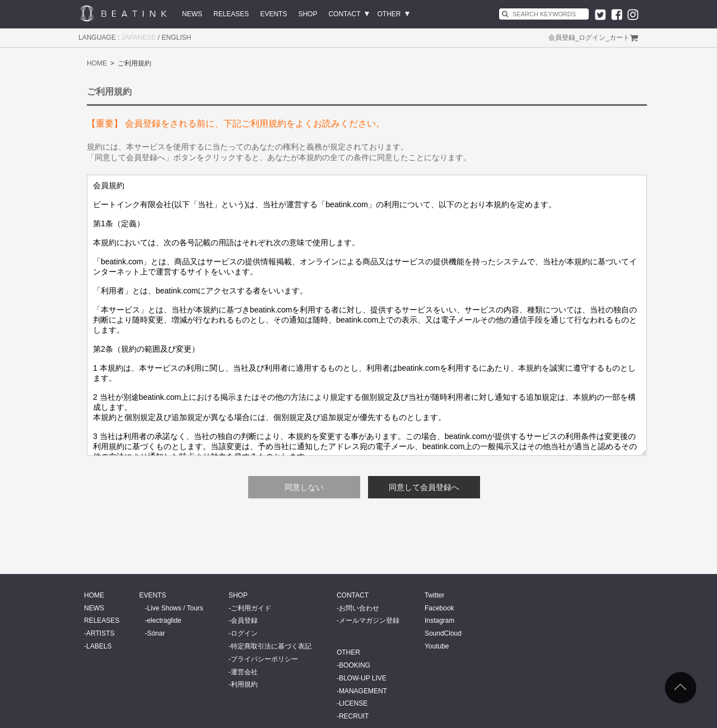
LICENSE (353, 703)
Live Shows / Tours (175, 608)
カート (620, 38)
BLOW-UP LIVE (363, 678)
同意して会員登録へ (424, 487)
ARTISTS (100, 633)
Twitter (434, 595)
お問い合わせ (359, 608)
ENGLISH (177, 38)
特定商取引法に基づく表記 (271, 646)
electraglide (164, 620)
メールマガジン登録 (369, 620)
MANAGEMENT (363, 691)
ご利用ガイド (251, 608)
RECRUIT (354, 716)
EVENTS (273, 14)
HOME (97, 63)
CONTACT (344, 14)
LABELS (99, 646)
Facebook (439, 608)
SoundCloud (443, 633)
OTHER (389, 14)
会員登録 (562, 38)
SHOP (308, 14)
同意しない (304, 487)
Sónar (156, 633)
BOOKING (355, 665)
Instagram (439, 620)
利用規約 (244, 684)
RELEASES (231, 14)
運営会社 (244, 672)
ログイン (592, 38)
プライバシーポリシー (264, 659)
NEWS (192, 14)
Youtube (437, 646)
